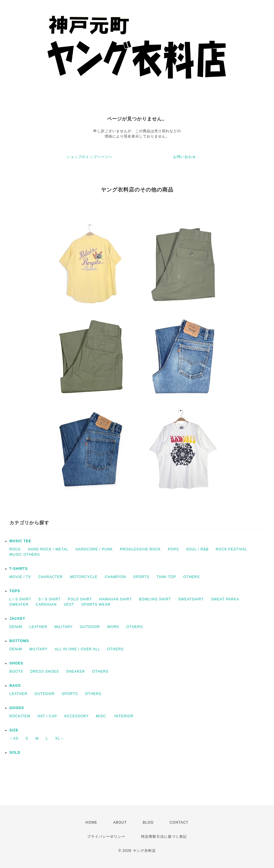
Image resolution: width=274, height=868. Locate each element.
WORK (113, 627)
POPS (174, 549)
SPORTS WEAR (96, 605)
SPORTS (141, 577)
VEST (69, 605)
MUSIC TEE (20, 541)
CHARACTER (50, 577)
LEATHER (38, 627)
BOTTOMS (19, 641)
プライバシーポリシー (106, 837)
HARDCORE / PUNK (94, 549)
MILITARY (64, 627)
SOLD (15, 753)
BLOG (148, 822)
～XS (14, 738)
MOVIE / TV (20, 577)
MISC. (102, 716)
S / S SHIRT (50, 599)
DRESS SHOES (45, 671)
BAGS (15, 686)
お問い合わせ (185, 157)
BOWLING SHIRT (155, 599)
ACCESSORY (77, 716)
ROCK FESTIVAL (232, 549)
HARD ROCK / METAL (48, 549)
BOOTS (16, 671)
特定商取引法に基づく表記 (164, 837)
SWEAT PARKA (225, 599)
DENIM (16, 627)
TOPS (15, 591)
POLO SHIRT (80, 599)
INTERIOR (124, 716)
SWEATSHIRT (191, 599)
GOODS (17, 708)
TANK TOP (166, 577)
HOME (92, 822)
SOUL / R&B (197, 549)
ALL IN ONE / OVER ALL (78, 649)
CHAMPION (115, 577)
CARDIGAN (46, 605)
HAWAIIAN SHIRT (116, 599)
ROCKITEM (20, 716)
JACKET (17, 619)
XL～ (60, 738)
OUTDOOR (90, 627)
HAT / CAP (47, 716)
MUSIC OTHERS (25, 555)
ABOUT (120, 822)
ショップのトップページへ (89, 157)
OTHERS (191, 577)
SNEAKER (75, 671)
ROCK (15, 549)
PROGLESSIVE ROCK (140, 549)
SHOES (16, 663)
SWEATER (19, 605)
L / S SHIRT (20, 599)
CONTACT (179, 822)
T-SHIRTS (19, 569)
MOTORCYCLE (84, 577)
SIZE (14, 730)
